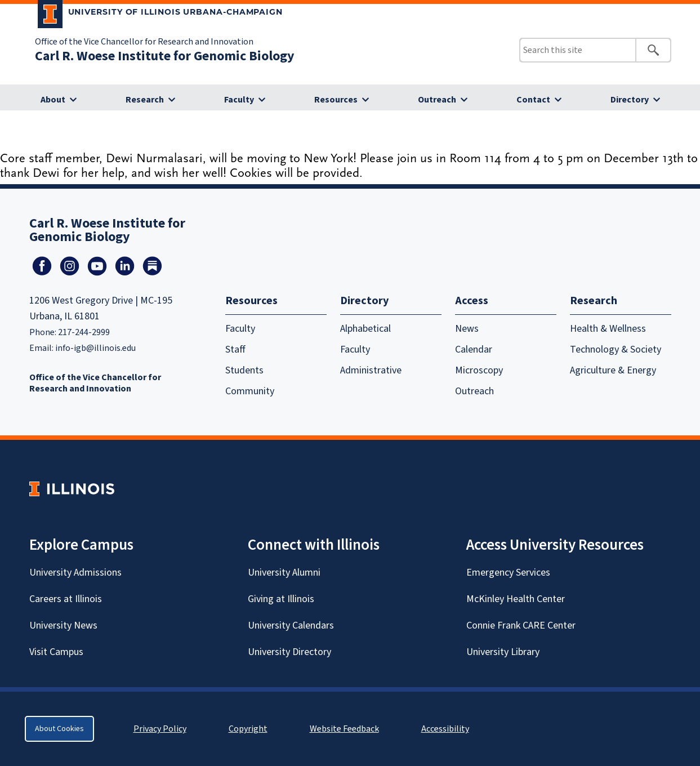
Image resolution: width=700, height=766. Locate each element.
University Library (503, 652)
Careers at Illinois (66, 599)
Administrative (371, 370)
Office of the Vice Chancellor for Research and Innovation (144, 42)
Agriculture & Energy (613, 370)
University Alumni (284, 573)
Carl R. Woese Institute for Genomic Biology (165, 56)
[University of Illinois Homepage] (72, 489)
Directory (630, 100)
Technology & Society (616, 349)
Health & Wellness (608, 329)
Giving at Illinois (281, 599)
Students (244, 370)
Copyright (248, 729)
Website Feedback (346, 729)
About (53, 100)
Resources (336, 100)
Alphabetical (365, 329)
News (467, 329)
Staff (235, 349)
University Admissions (75, 573)
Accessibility (445, 729)
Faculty (239, 100)
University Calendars (291, 625)
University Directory (289, 652)
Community (250, 391)
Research (145, 100)
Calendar (474, 349)
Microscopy (479, 370)
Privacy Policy (160, 729)
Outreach (437, 100)
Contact (533, 100)
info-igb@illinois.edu (95, 348)
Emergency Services (508, 573)
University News (63, 625)
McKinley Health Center (516, 599)
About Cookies (59, 729)
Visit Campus (56, 652)
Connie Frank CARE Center (521, 625)
